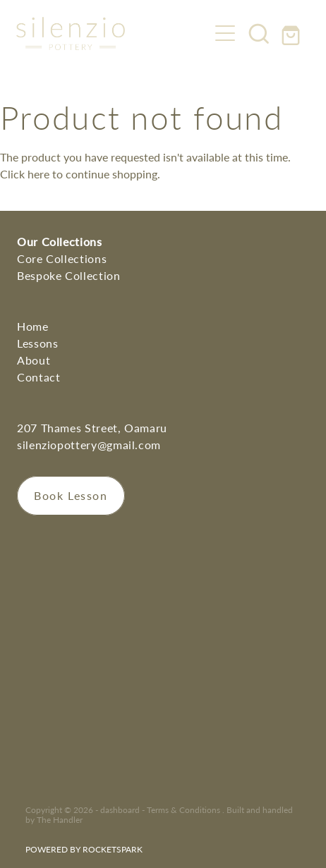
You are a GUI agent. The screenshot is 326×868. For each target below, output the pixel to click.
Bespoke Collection (69, 275)
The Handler (60, 819)
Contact (38, 377)
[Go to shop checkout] (293, 33)
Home (33, 326)
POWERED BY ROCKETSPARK (84, 849)
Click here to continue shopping (79, 174)
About (34, 360)
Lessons (37, 343)
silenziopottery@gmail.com (89, 445)
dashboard (120, 809)
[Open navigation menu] (225, 33)
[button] (259, 33)
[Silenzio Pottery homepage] (112, 33)
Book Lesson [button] (71, 495)
